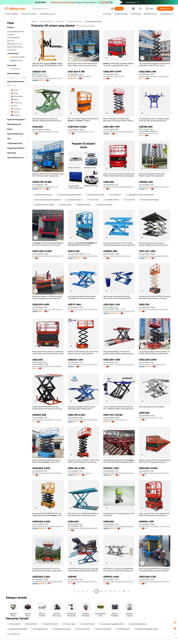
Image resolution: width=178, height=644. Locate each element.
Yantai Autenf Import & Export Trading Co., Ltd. (83, 581)
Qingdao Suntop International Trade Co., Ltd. (154, 526)
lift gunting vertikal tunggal (149, 200)
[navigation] (17, 307)
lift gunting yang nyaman (61, 629)
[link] (175, 622)
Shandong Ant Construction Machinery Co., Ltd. (48, 309)
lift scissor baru (93, 200)
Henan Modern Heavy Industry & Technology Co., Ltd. (155, 473)
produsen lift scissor (87, 624)
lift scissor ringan (69, 624)
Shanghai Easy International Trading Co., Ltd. (119, 311)
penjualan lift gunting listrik (17, 629)
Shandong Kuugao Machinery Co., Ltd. (152, 364)
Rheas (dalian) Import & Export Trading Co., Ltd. (83, 309)
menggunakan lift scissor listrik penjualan (140, 195)
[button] (112, 9)
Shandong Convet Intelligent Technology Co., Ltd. (155, 187)
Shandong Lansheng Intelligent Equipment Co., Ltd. (119, 187)
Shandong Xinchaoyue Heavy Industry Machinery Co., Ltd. (119, 132)
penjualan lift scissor (83, 205)
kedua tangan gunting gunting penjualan (47, 200)
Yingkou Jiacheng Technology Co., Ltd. (117, 256)
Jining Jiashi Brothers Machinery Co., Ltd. (47, 420)
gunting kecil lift (115, 195)
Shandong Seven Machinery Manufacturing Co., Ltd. (83, 528)
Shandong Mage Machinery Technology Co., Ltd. (119, 473)
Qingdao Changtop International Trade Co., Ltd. (48, 473)
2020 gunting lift (31, 624)
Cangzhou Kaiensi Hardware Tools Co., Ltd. (118, 581)
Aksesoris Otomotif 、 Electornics (52, 21)
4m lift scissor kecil (122, 629)
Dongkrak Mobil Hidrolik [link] (93, 21)
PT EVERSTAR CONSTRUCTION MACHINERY (48, 581)
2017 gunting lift (14, 624)
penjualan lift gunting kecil (42, 195)
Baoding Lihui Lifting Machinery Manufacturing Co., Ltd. (155, 581)
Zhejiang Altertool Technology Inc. (115, 420)
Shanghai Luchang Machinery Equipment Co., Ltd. (155, 309)
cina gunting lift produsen (95, 195)
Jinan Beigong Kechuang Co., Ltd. (80, 473)
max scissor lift (129, 200)
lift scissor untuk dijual (104, 205)
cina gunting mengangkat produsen (69, 195)
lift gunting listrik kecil (50, 624)
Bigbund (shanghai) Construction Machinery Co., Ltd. (48, 526)
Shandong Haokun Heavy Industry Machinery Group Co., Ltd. (155, 256)
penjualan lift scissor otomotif (43, 205)
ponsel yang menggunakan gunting (111, 624)
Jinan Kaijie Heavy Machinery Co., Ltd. (45, 132)
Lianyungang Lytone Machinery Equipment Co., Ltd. (119, 364)
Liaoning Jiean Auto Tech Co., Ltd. (151, 418)
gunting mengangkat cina (137, 624)
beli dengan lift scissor (40, 629)
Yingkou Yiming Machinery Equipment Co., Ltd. (83, 420)
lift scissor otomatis (82, 629)
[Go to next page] (129, 591)
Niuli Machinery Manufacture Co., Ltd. (81, 132)
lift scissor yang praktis (102, 629)
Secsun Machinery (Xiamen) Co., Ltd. (45, 187)
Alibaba (34, 21)
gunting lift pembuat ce (74, 200)
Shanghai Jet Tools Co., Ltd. (148, 133)
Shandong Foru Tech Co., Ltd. (114, 76)
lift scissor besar (65, 205)
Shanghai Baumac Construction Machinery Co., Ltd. (119, 526)
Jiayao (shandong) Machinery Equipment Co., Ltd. (48, 256)
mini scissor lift (13, 634)
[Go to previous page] (74, 591)
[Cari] (119, 9)
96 (124, 591)
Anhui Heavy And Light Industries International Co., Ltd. (83, 256)
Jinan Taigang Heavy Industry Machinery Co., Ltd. (83, 364)
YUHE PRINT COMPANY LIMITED (79, 76)
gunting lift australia (111, 200)
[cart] (141, 9)
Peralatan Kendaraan (74, 21)
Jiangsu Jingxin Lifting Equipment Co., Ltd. (47, 78)
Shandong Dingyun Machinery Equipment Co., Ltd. (48, 366)
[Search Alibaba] (71, 9)
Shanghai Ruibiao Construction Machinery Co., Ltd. (155, 76)
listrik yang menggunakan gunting (146, 629)
